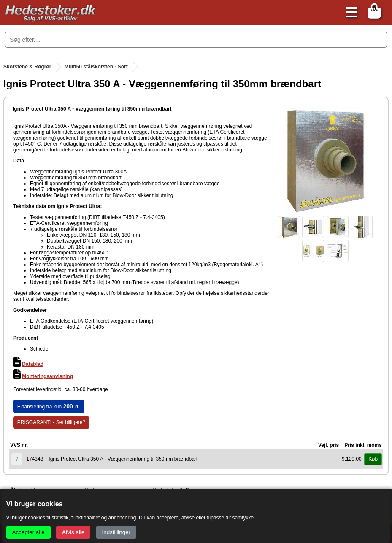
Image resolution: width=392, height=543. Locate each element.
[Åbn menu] (349, 13)
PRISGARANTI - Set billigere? (51, 422)
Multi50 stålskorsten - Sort (96, 67)
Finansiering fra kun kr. (49, 406)
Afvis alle (73, 532)
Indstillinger (116, 532)
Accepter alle (28, 532)
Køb (373, 459)
